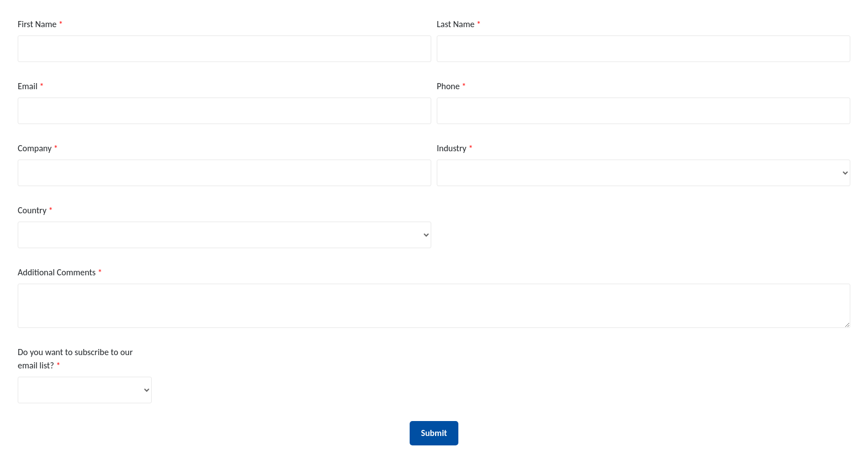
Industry (455, 148)
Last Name (459, 24)
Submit (434, 433)
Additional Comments (60, 272)
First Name (40, 24)
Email (31, 86)
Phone (451, 86)
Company (38, 148)
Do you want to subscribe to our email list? (75, 359)
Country (35, 210)
